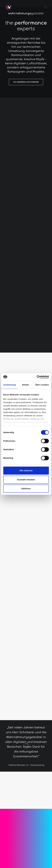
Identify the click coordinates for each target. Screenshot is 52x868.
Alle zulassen (26, 470)
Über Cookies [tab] (42, 385)
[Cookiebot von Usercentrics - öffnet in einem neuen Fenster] (37, 377)
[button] (46, 7)
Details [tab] (26, 385)
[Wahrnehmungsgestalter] (8, 7)
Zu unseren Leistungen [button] (26, 82)
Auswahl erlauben (26, 480)
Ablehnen (26, 489)
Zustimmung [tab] (9, 385)
